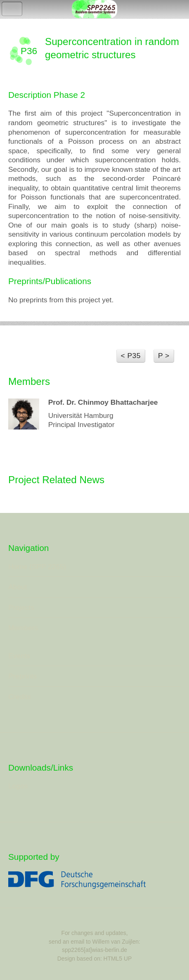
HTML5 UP (118, 959)
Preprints (22, 676)
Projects (21, 607)
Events (19, 656)
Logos (18, 786)
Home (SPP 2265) (37, 567)
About (18, 587)
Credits (20, 697)
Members (23, 628)
